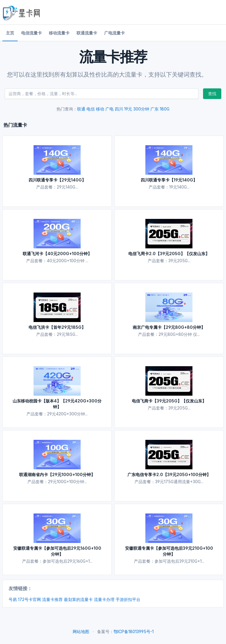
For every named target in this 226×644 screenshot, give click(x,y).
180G (165, 109)
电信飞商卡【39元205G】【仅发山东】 (169, 401)
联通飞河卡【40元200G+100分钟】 (57, 254)
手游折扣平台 (128, 599)
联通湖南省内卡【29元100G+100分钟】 (57, 474)
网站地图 (81, 631)
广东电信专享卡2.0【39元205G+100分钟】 (169, 474)
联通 (81, 109)
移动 (100, 109)
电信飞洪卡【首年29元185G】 (57, 327)
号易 (13, 599)
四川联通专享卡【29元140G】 (57, 180)
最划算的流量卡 (78, 599)
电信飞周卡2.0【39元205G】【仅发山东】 (169, 254)
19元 (128, 109)
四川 (119, 109)
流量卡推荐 (52, 599)
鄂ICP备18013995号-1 (134, 631)
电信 (91, 109)
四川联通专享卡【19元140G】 (169, 180)
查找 (212, 94)
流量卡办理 (104, 599)
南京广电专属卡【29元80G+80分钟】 (169, 327)
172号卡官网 (29, 599)
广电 (109, 109)
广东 (154, 109)
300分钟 (141, 109)
